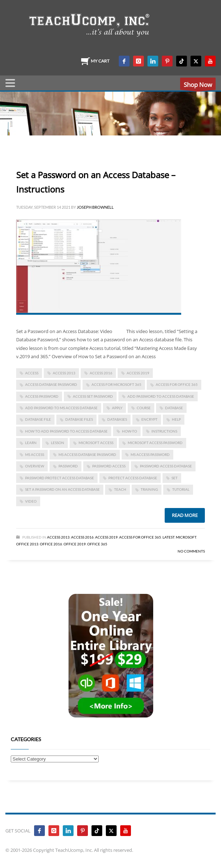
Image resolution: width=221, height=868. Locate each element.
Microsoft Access (96, 443)
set (175, 478)
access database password (51, 384)
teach (120, 489)
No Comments (191, 551)
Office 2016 (51, 544)
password (68, 466)
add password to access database (161, 396)
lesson (58, 443)
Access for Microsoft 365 (116, 384)
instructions (164, 431)
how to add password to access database (66, 431)
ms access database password (87, 454)
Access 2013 (58, 537)
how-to (130, 431)
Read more (185, 515)
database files (79, 419)
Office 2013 (27, 544)
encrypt (149, 419)
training (149, 489)
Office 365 (97, 544)
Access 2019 (138, 373)
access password (42, 396)
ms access (35, 454)
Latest (168, 537)
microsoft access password (155, 443)
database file (38, 419)
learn (31, 443)
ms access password (150, 454)
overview (35, 466)
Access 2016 (101, 373)
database (174, 408)
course (144, 408)
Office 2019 (75, 544)
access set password (93, 396)
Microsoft (186, 537)
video (31, 501)
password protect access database (60, 478)
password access (109, 466)
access (32, 373)
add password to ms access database (61, 408)
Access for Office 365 (177, 384)
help (176, 419)
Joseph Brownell (95, 207)
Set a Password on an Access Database (62, 489)
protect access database (133, 478)
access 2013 (64, 373)
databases (117, 419)
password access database (166, 466)
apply (117, 408)
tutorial (181, 489)
